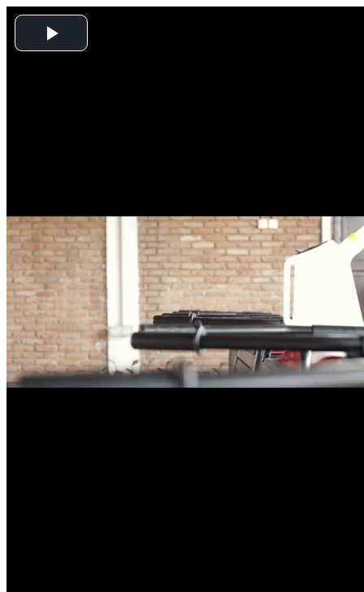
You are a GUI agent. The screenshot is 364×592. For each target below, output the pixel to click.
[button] (51, 33)
